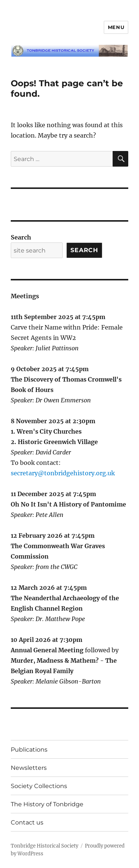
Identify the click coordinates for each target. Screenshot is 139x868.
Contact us (27, 822)
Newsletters (29, 768)
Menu (116, 27)
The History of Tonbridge (47, 804)
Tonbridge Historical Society (44, 846)
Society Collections (39, 786)
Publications (29, 750)
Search (21, 237)
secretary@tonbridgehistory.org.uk (63, 473)
